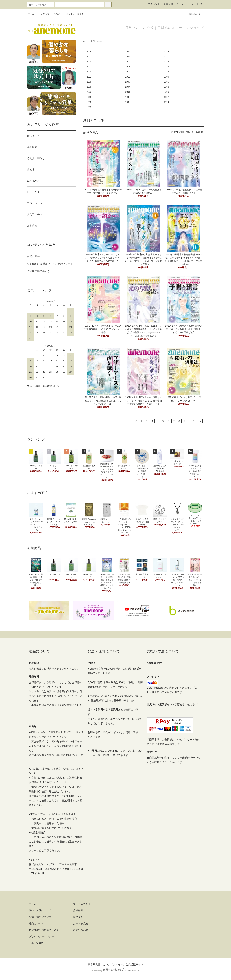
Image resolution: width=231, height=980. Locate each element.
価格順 (189, 132)
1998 (128, 97)
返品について (36, 923)
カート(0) (197, 4)
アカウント (154, 4)
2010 (128, 77)
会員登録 (168, 4)
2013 (128, 72)
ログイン (181, 4)
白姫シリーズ (35, 256)
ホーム (31, 14)
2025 (128, 52)
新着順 (199, 132)
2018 (166, 62)
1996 (89, 102)
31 (195, 421)
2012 (166, 72)
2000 (166, 92)
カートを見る (81, 923)
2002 (89, 92)
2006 (166, 82)
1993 (89, 107)
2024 (166, 52)
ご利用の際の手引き (38, 271)
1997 (166, 97)
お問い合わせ (192, 14)
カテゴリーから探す (48, 14)
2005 (89, 87)
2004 (128, 87)
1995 (128, 102)
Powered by (115, 970)
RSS (31, 943)
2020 (89, 62)
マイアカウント (82, 904)
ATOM (40, 943)
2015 (166, 67)
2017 (89, 67)
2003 (166, 87)
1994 (166, 102)
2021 (166, 57)
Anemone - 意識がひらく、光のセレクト (50, 264)
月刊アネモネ (96, 41)
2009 (166, 77)
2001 (128, 92)
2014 (89, 72)
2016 (128, 67)
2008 (89, 82)
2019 (128, 62)
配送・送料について (40, 917)
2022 (128, 57)
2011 (89, 77)
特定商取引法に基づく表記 (44, 930)
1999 (89, 97)
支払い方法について (40, 910)
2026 (89, 52)
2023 (89, 57)
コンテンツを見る (73, 14)
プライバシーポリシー (42, 936)
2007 (128, 82)
